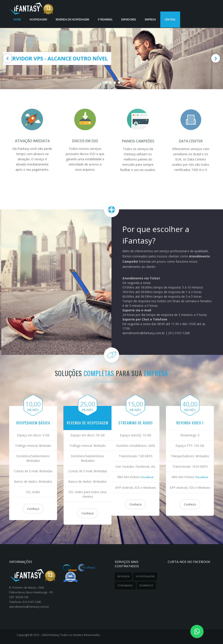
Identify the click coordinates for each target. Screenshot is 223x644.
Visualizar (147, 477)
